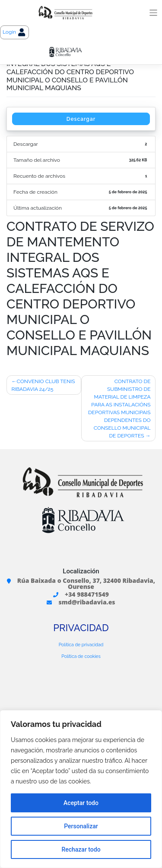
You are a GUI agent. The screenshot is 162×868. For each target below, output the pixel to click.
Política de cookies (81, 656)
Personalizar (81, 826)
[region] (81, 789)
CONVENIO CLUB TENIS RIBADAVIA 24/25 (43, 385)
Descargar (81, 119)
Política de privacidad (81, 645)
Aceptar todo (81, 803)
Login (14, 32)
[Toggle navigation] (154, 13)
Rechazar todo (81, 849)
